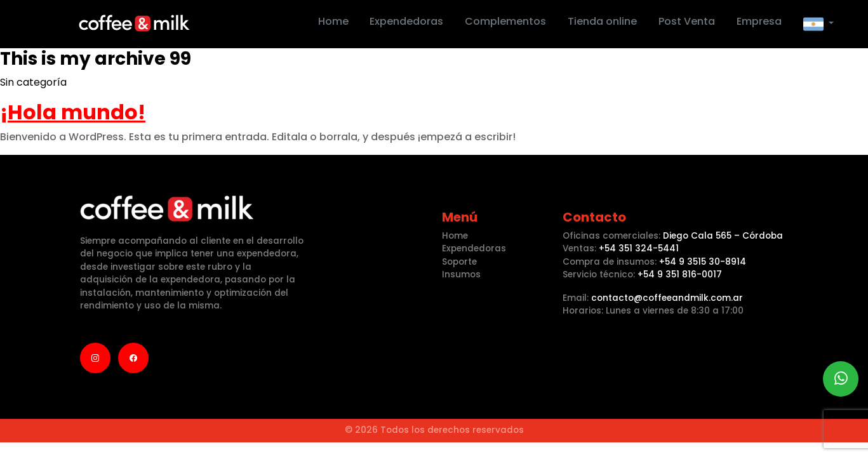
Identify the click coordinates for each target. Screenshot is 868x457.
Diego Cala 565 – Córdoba (723, 236)
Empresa (759, 21)
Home (333, 21)
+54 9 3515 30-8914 (703, 262)
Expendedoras (406, 21)
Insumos (461, 275)
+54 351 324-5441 (639, 248)
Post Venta (687, 21)
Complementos (505, 21)
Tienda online (602, 21)
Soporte (459, 262)
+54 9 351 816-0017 (680, 275)
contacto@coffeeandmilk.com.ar (667, 298)
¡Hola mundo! (73, 112)
